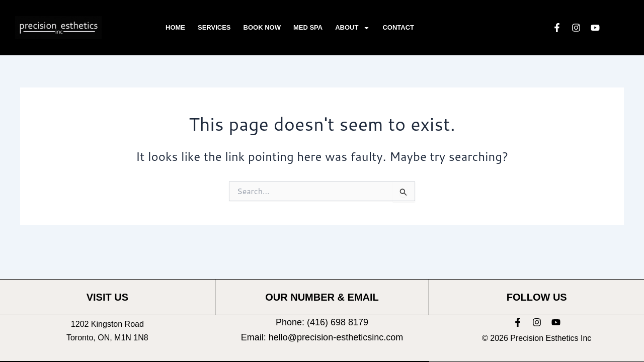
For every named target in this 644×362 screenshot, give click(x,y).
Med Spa (308, 27)
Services (214, 27)
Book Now (262, 27)
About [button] (352, 28)
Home (175, 27)
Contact (398, 27)
